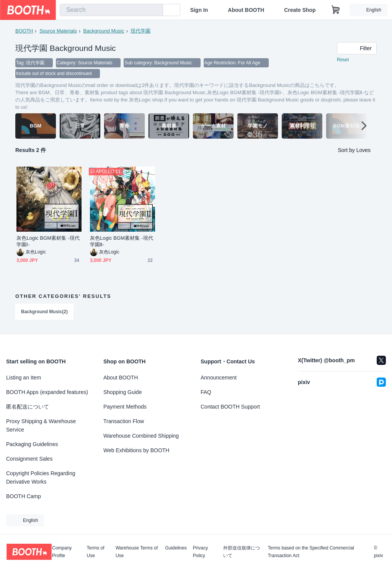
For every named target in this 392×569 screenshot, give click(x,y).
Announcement (219, 378)
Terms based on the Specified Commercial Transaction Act (311, 552)
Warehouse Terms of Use (137, 552)
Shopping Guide (122, 392)
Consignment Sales (29, 459)
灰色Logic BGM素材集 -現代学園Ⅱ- (122, 241)
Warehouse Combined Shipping (141, 436)
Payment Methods (125, 407)
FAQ (206, 392)
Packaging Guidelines (32, 444)
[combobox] (111, 10)
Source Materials (58, 31)
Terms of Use (96, 552)
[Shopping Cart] (336, 10)
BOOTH (24, 31)
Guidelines (176, 548)
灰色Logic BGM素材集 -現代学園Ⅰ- (48, 241)
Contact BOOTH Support (230, 407)
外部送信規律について (242, 552)
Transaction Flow (124, 421)
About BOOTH (246, 10)
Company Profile (62, 552)
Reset (343, 60)
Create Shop (300, 10)
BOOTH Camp (24, 496)
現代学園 (140, 31)
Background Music (104, 31)
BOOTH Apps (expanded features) (47, 392)
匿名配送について (28, 407)
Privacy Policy (200, 552)
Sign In (199, 10)
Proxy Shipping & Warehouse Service (41, 425)
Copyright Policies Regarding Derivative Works (41, 477)
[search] (155, 10)
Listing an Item (24, 378)
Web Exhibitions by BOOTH (136, 450)
